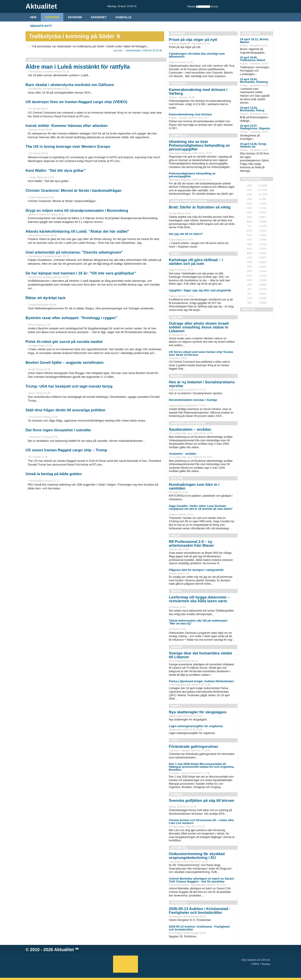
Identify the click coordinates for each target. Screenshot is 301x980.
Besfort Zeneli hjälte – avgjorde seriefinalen (65, 363)
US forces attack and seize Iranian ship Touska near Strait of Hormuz (201, 353)
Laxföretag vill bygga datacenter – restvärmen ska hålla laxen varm (199, 599)
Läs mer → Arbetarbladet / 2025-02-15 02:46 (138, 50)
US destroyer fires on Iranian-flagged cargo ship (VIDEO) (76, 102)
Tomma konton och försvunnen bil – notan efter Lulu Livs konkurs (201, 822)
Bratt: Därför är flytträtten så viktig (200, 207)
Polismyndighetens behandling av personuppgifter (192, 175)
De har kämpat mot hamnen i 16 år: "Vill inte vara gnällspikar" (81, 273)
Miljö (175, 535)
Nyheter (52, 17)
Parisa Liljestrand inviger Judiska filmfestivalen (201, 681)
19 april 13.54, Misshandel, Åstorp (252, 109)
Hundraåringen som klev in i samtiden (194, 486)
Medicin (177, 376)
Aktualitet (64, 950)
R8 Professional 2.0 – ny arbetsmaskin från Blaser (191, 544)
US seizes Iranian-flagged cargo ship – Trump (66, 450)
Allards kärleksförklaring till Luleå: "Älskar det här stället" (77, 231)
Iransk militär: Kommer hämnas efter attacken (67, 126)
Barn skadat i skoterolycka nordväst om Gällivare (70, 85)
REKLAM (248, 309)
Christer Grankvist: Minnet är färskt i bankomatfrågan (74, 191)
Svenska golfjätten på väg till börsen (202, 801)
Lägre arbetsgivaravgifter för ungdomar (196, 726)
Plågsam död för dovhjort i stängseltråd (196, 570)
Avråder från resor (188, 423)
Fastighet (179, 903)
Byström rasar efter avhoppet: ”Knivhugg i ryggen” (72, 318)
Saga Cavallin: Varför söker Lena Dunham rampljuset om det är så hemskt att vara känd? (201, 507)
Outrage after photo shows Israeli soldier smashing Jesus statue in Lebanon (199, 327)
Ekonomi (75, 17)
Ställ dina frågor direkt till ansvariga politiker (66, 410)
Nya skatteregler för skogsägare (198, 712)
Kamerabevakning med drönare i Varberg (198, 92)
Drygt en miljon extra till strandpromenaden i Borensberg (77, 211)
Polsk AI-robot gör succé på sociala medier (64, 342)
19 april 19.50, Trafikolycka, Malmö (253, 59)
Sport (176, 254)
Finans (176, 647)
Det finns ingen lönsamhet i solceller (58, 430)
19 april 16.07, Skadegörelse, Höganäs (255, 127)
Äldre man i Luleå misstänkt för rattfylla (78, 67)
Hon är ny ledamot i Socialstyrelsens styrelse (202, 384)
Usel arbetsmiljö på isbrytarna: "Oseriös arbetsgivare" (74, 252)
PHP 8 (256, 964)
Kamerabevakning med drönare (190, 114)
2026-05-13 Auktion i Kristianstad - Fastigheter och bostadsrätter (200, 911)
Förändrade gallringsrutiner (194, 747)
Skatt (176, 706)
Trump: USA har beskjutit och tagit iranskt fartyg (69, 386)
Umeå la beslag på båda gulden (54, 474)
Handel (177, 794)
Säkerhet (99, 17)
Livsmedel (179, 848)
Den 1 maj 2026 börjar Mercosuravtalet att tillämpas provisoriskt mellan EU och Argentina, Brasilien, (202, 767)
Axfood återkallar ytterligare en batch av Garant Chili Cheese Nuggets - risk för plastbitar (201, 880)
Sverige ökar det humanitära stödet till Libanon (200, 655)
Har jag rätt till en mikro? (186, 234)
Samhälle (124, 17)
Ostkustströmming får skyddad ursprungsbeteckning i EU (197, 856)
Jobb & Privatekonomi (189, 201)
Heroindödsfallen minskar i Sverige (193, 400)
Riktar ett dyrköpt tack (46, 298)
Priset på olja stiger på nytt (193, 40)
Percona (266, 964)
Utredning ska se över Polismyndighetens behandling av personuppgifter (199, 145)
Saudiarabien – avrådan (190, 429)
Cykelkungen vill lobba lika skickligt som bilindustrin (197, 55)
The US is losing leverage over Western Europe (68, 147)
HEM (33, 17)
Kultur (177, 478)
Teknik (176, 591)
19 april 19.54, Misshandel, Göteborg (254, 81)
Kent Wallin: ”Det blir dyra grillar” (56, 171)
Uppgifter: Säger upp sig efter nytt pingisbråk (200, 290)
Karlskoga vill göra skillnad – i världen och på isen (196, 262)
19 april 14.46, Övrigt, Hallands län (253, 145)
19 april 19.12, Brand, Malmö (254, 41)
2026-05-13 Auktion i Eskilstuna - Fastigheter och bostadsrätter (199, 928)
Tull (175, 740)
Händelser (251, 33)
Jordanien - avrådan (183, 454)
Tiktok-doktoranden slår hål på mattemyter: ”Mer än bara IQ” (198, 622)
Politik (177, 317)
